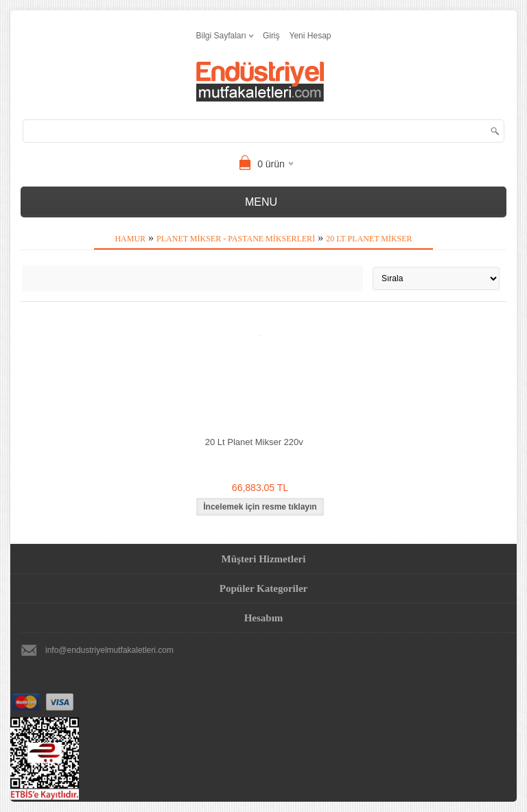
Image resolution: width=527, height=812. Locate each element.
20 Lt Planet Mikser (369, 239)
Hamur (130, 239)
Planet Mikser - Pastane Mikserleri (236, 239)
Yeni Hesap (311, 36)
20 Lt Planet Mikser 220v (254, 442)
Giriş (271, 36)
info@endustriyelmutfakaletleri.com (109, 650)
